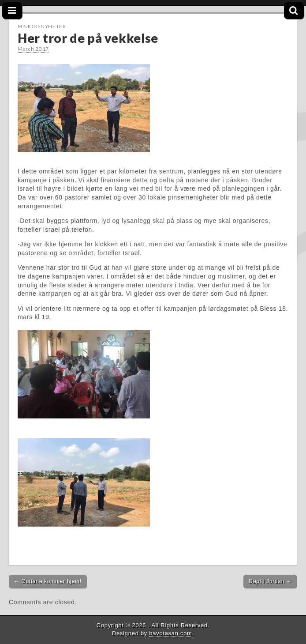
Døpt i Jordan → (270, 581)
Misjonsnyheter (42, 26)
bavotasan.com (170, 633)
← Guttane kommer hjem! (48, 581)
